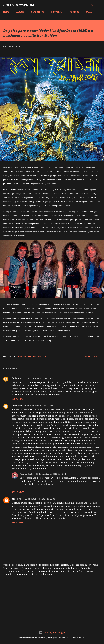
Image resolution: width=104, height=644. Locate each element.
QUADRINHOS (37, 12)
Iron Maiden (24, 357)
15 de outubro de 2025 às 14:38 (39, 378)
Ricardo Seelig (27, 474)
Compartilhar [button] (90, 357)
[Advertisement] (52, 600)
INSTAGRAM (57, 12)
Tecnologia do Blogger (52, 633)
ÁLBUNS (20, 12)
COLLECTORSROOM (19, 5)
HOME (6, 12)
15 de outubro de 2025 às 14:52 (39, 406)
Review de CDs (39, 357)
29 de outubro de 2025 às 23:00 (40, 499)
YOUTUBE (74, 12)
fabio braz (17, 378)
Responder (18, 399)
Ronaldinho (17, 499)
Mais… (89, 12)
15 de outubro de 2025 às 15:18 (51, 474)
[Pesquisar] (92, 5)
